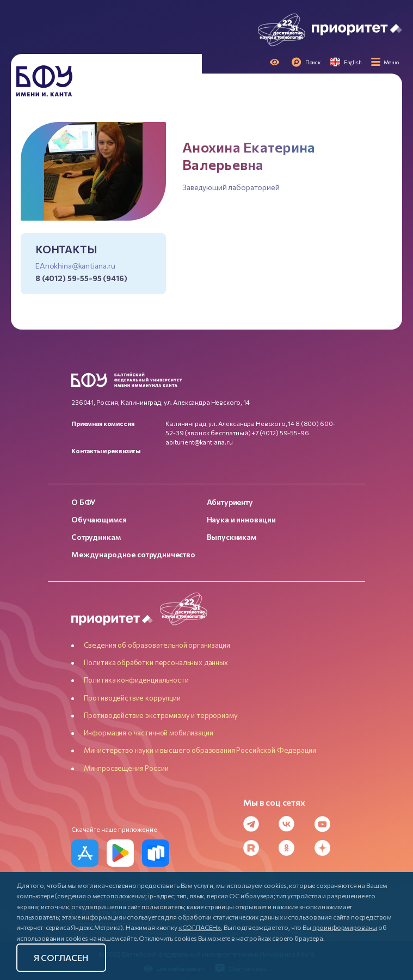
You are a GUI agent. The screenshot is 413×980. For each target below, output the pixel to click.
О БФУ (84, 502)
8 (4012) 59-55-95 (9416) (81, 278)
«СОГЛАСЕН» (200, 927)
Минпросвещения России (126, 768)
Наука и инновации (241, 519)
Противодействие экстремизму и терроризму (161, 715)
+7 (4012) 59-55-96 (280, 433)
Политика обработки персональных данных (156, 662)
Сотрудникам (96, 537)
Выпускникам (232, 537)
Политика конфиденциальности (136, 680)
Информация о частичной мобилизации (149, 733)
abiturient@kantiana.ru (199, 442)
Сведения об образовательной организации (157, 645)
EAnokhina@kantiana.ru (75, 266)
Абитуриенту (230, 502)
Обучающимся (99, 519)
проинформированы (345, 927)
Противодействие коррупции (132, 698)
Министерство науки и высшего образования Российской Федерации (200, 750)
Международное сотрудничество (133, 554)
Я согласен (61, 957)
